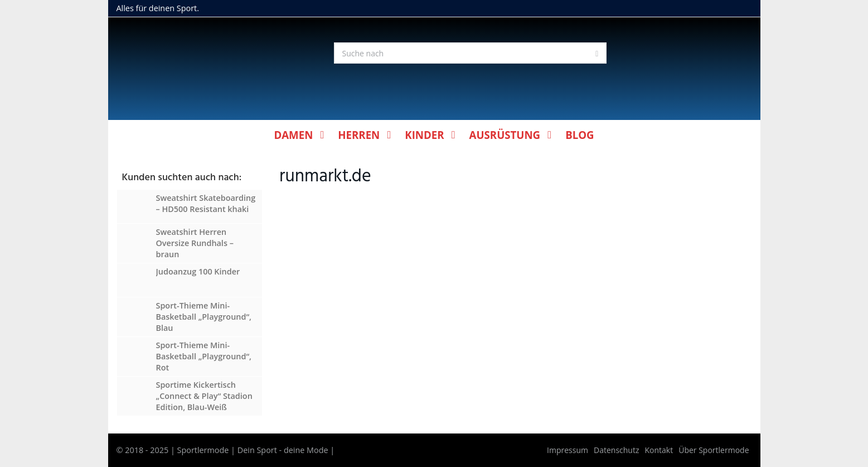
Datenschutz (616, 450)
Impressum (568, 450)
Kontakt (659, 450)
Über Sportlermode (714, 450)
